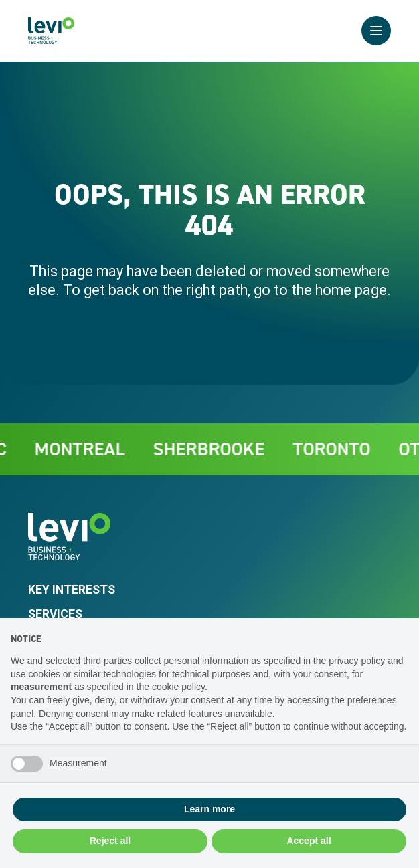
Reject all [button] (110, 841)
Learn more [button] (209, 809)
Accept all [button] (309, 841)
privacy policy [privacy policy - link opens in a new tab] (357, 661)
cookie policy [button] (178, 687)
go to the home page (320, 290)
